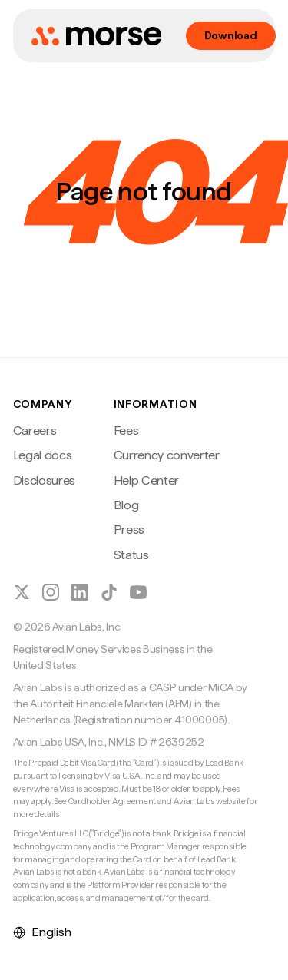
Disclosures (44, 480)
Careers (35, 430)
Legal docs (43, 455)
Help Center (146, 480)
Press (129, 530)
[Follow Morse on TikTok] (109, 592)
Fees (126, 430)
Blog (126, 505)
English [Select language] (42, 932)
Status (131, 555)
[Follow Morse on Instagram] (51, 592)
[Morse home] (96, 36)
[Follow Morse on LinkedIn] (80, 592)
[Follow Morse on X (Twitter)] (22, 592)
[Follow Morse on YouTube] (138, 592)
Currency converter (167, 455)
